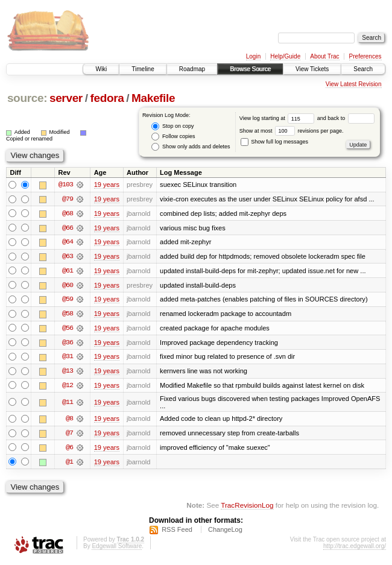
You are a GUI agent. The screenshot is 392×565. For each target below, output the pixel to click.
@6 (69, 450)
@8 (69, 421)
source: (27, 98)
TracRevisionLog (247, 508)
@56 (68, 329)
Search (363, 69)
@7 (69, 435)
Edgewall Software (117, 549)
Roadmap (192, 69)
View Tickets (312, 69)
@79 (68, 199)
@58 (68, 315)
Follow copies (173, 137)
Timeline (143, 69)
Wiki (101, 69)
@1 (69, 464)
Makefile (153, 98)
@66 (68, 228)
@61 (68, 271)
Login (253, 56)
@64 (68, 242)
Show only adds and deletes (191, 147)
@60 (68, 286)
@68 (68, 213)
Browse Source (250, 69)
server (66, 98)
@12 (68, 387)
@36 (68, 344)
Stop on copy (172, 126)
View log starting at (278, 118)
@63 (68, 257)
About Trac (324, 56)
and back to (346, 118)
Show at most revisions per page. (292, 131)
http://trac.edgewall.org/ (355, 549)
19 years (107, 185)
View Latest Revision (354, 84)
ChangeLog (225, 532)
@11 (68, 404)
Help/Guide (285, 56)
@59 (68, 300)
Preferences (365, 56)
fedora (107, 98)
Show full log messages (274, 142)
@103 (66, 185)
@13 (68, 373)
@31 (68, 358)
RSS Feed (177, 532)
